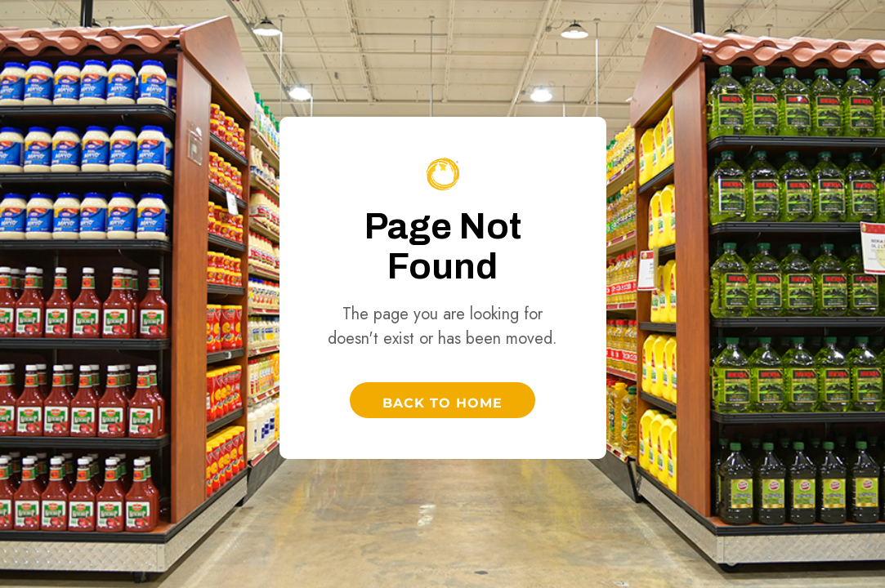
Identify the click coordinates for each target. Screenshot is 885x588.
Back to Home (442, 403)
